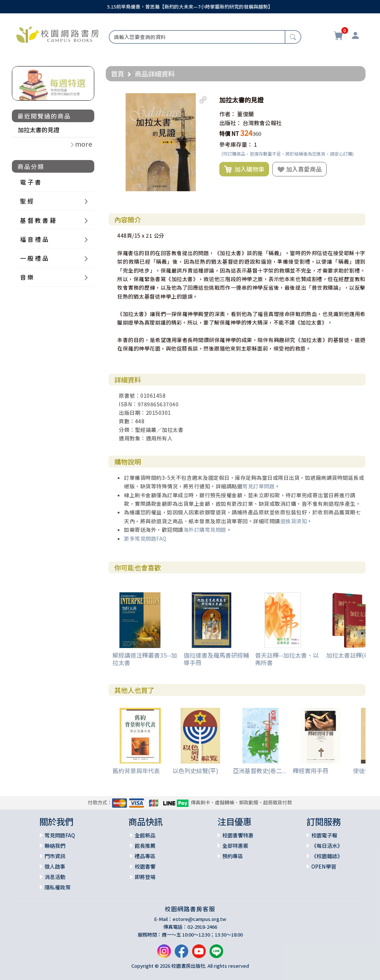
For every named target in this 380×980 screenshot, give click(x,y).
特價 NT (229, 134)
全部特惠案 (235, 846)
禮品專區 (145, 856)
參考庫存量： (236, 144)
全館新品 (145, 835)
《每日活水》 (327, 846)
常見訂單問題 (258, 486)
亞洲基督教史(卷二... (260, 771)
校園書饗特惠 (238, 835)
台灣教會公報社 (262, 123)
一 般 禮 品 (34, 258)
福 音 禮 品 (34, 239)
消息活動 (55, 877)
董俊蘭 (245, 114)
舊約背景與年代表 (136, 771)
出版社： (230, 123)
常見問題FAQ (60, 835)
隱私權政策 (58, 887)
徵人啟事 (55, 866)
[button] (203, 100)
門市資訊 (55, 856)
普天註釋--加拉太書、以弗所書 (287, 659)
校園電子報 (324, 835)
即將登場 (145, 877)
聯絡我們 (55, 846)
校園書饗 (145, 866)
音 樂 (27, 277)
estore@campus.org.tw (199, 919)
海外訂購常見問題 (205, 530)
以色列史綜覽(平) (195, 771)
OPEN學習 (324, 866)
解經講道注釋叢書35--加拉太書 (145, 659)
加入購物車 (244, 169)
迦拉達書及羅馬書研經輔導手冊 (216, 659)
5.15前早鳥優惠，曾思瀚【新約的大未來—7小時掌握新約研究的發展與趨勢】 (190, 6)
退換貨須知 (294, 521)
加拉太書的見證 (39, 130)
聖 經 (27, 201)
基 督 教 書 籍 (38, 220)
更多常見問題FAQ (145, 538)
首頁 (118, 74)
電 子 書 (30, 182)
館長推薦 (145, 846)
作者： (228, 114)
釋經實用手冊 (311, 771)
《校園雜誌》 (327, 856)
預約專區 (233, 856)
